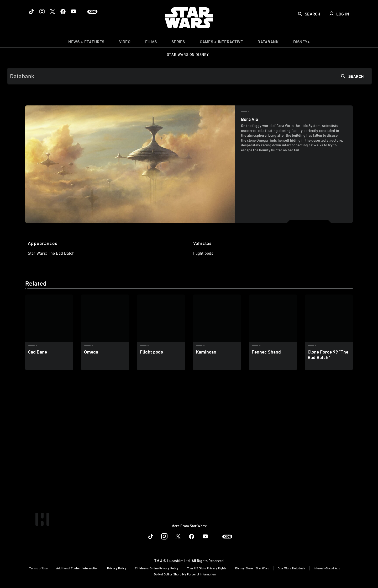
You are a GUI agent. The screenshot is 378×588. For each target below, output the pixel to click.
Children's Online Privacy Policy (157, 568)
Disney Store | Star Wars (252, 568)
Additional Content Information (77, 568)
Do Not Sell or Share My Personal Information (185, 574)
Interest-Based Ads (327, 568)
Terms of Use (38, 568)
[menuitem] (125, 43)
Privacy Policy (117, 568)
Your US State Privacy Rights (207, 568)
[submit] (300, 14)
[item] (86, 43)
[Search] (190, 76)
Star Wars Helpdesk (291, 568)
